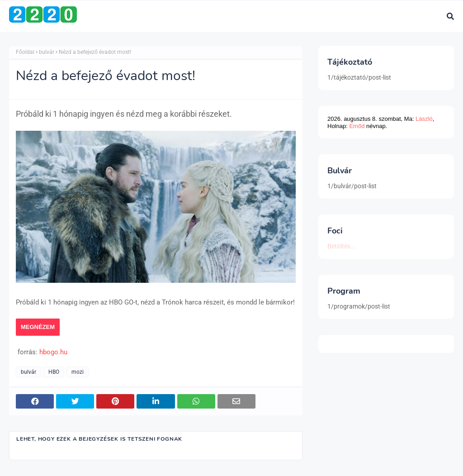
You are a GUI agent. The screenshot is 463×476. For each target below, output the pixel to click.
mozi (78, 372)
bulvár (47, 52)
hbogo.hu (53, 352)
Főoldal (25, 52)
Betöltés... (342, 246)
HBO (54, 372)
